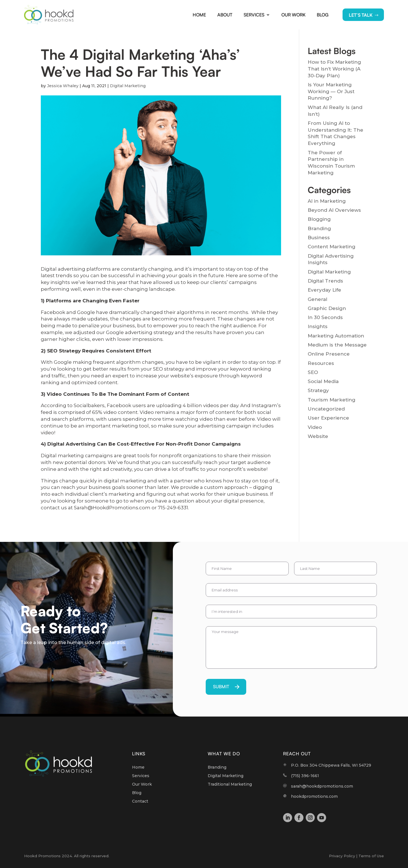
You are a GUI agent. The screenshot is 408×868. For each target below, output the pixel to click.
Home (199, 15)
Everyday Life (324, 290)
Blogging (319, 219)
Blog (323, 15)
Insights (318, 326)
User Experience (328, 418)
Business (319, 238)
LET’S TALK (361, 15)
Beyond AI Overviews (334, 210)
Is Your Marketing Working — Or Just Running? (331, 91)
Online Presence (329, 354)
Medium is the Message (337, 345)
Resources (321, 363)
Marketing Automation (336, 336)
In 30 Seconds (325, 317)
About (225, 15)
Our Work (293, 15)
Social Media (323, 381)
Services (254, 15)
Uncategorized (326, 409)
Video (315, 427)
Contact (140, 801)
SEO (313, 372)
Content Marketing (331, 247)
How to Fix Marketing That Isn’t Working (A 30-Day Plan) (334, 69)
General (317, 299)
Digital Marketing (128, 86)
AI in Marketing (327, 201)
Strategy (318, 390)
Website (318, 436)
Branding (319, 228)
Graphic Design (327, 308)
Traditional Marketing (230, 784)
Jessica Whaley (63, 86)
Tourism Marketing (331, 400)
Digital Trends (325, 281)
